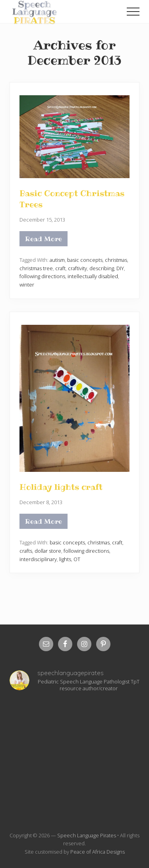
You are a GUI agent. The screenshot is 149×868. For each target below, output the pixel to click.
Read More (44, 240)
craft (60, 268)
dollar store (48, 551)
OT (77, 559)
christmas (116, 260)
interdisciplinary (38, 559)
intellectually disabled (93, 276)
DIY (120, 268)
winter (27, 285)
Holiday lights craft (61, 487)
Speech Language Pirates (87, 835)
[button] (133, 12)
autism (57, 260)
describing (102, 268)
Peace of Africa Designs (98, 852)
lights (65, 559)
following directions (42, 276)
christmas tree (36, 268)
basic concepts (85, 260)
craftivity (77, 268)
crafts (26, 551)
